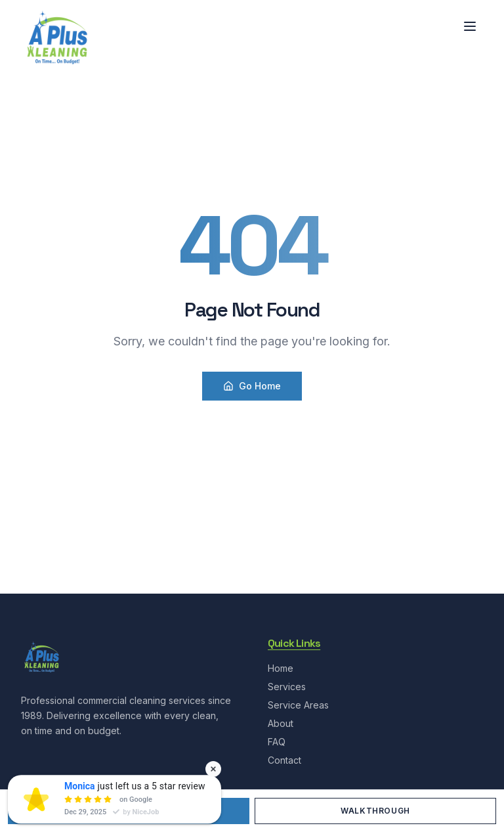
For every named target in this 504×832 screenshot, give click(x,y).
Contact (284, 760)
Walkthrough (375, 811)
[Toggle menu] (470, 26)
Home (281, 668)
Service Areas (298, 705)
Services (287, 687)
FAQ (277, 742)
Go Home (252, 386)
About (281, 723)
